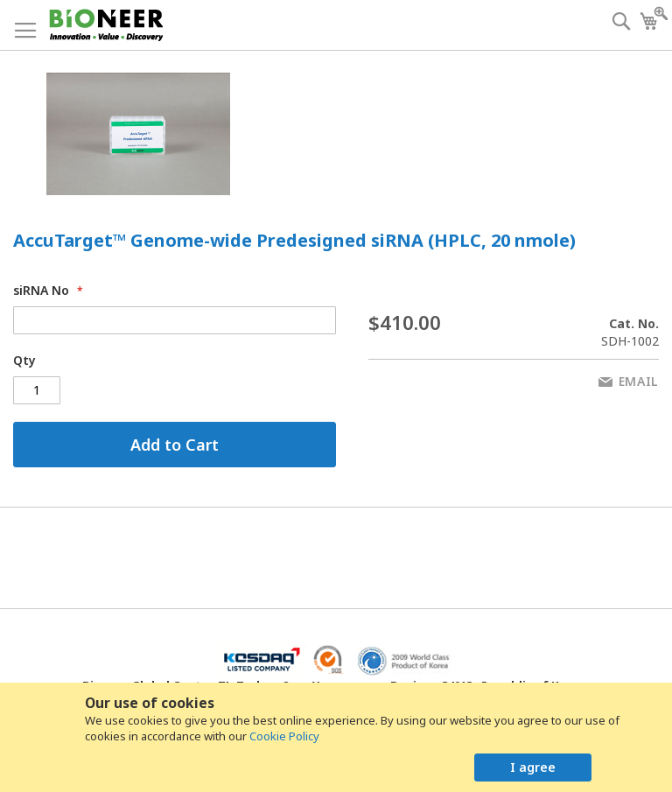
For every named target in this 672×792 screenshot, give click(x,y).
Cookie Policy (284, 736)
